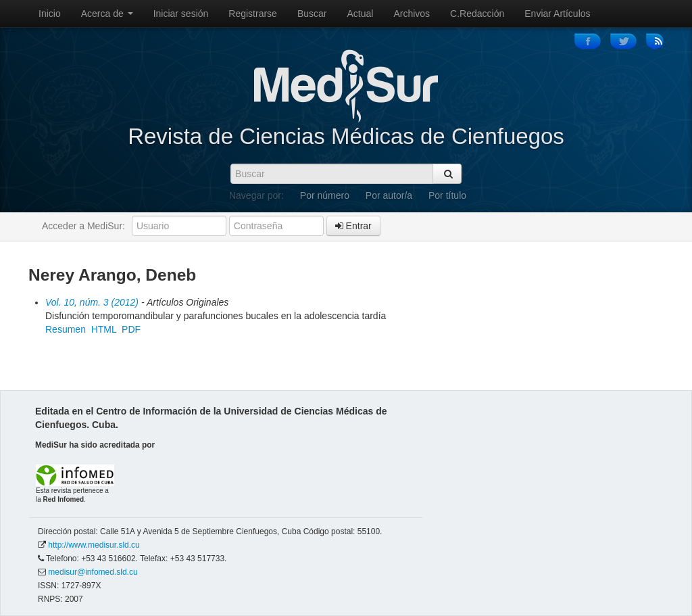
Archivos (412, 14)
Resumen (66, 329)
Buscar (312, 14)
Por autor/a (389, 195)
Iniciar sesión (181, 14)
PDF (131, 329)
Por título (447, 195)
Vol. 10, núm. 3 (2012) (92, 302)
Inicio (50, 14)
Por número (325, 195)
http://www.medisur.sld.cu (94, 545)
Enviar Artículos (557, 14)
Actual (361, 14)
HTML (104, 329)
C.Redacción (477, 14)
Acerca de (107, 14)
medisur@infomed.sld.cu (93, 572)
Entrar (353, 226)
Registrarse (253, 14)
